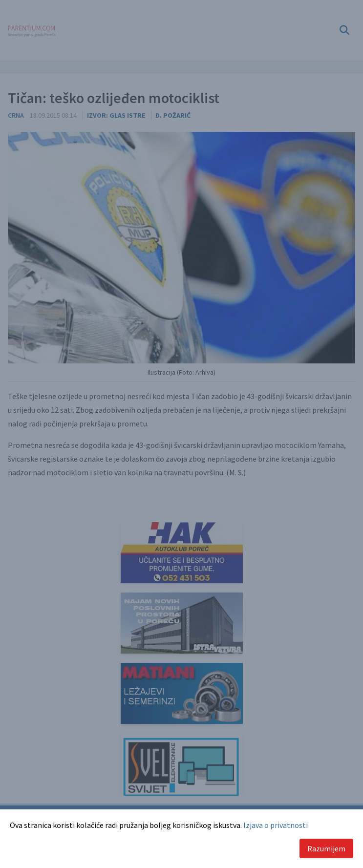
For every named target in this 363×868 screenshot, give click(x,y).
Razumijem (326, 848)
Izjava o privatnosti (276, 825)
